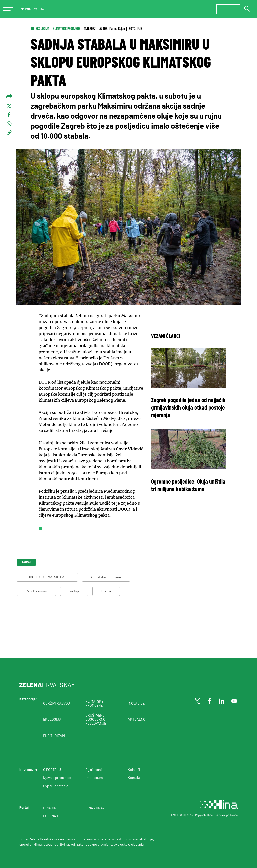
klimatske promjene (106, 577)
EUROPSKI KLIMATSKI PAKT (47, 577)
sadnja (74, 591)
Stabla (106, 591)
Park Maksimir (36, 591)
